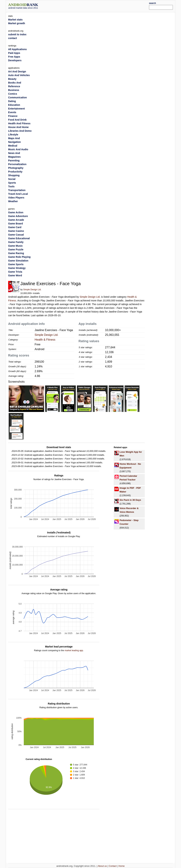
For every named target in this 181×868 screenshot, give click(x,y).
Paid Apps (14, 53)
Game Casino (16, 231)
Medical (13, 146)
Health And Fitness (19, 123)
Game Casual (16, 235)
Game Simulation (18, 261)
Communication (17, 97)
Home (122, 866)
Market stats (15, 20)
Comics (13, 94)
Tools (11, 186)
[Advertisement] (98, 6)
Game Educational (19, 238)
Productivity (15, 172)
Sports (12, 183)
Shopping (14, 175)
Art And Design (17, 72)
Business (14, 90)
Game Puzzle (16, 249)
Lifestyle (13, 135)
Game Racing (16, 253)
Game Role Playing (19, 257)
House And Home (18, 127)
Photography (16, 168)
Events (12, 112)
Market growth (17, 23)
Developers (15, 60)
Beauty (12, 79)
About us (102, 866)
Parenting (14, 160)
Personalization (17, 164)
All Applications (17, 49)
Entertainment (16, 109)
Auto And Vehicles (19, 75)
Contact (113, 866)
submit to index (17, 34)
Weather (13, 201)
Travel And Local (18, 194)
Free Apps (14, 57)
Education (14, 105)
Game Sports (16, 264)
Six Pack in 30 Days (130, 500)
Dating (12, 101)
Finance (13, 116)
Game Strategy (17, 268)
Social (12, 179)
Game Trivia (15, 272)
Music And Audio (18, 149)
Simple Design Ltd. (32, 290)
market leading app (74, 650)
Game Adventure (18, 216)
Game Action (16, 212)
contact (13, 38)
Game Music (15, 246)
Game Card (15, 227)
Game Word (15, 275)
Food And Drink (17, 120)
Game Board (15, 224)
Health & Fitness (45, 340)
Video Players (16, 198)
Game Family (16, 242)
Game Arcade (16, 220)
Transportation (17, 190)
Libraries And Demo (20, 131)
